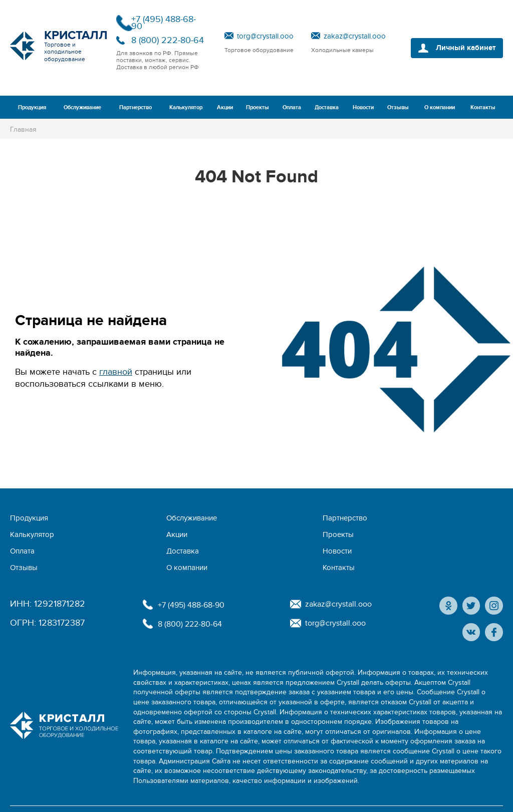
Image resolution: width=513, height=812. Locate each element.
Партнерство (136, 107)
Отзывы (398, 107)
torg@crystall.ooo (265, 36)
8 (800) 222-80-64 (168, 40)
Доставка (327, 107)
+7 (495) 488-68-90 (164, 23)
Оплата (292, 107)
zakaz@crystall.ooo (355, 36)
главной (116, 372)
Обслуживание (82, 107)
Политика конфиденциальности (62, 798)
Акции (225, 107)
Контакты (483, 107)
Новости (363, 107)
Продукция (32, 107)
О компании (440, 107)
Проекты (258, 107)
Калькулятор (186, 107)
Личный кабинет (462, 48)
